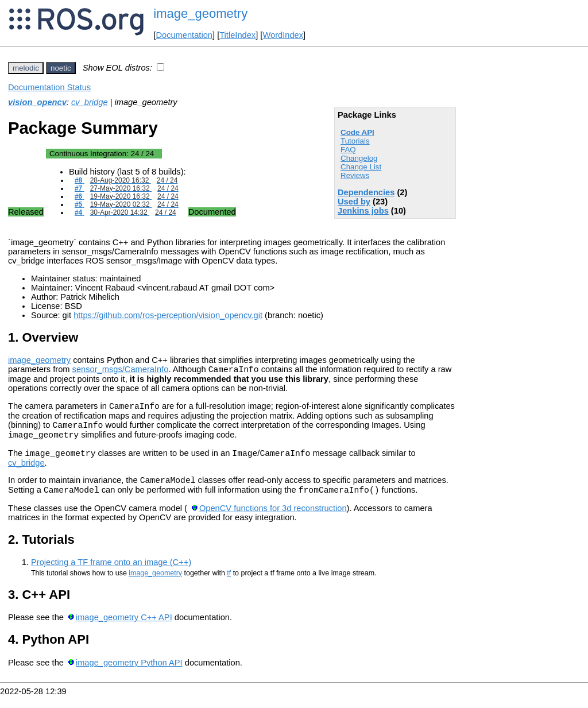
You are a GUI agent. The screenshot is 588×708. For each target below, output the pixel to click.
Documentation (184, 35)
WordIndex (283, 35)
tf (229, 585)
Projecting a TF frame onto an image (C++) (111, 574)
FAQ (348, 150)
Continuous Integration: (102, 154)
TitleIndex (237, 35)
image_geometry (200, 13)
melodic (26, 68)
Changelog (359, 158)
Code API (357, 132)
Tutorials (355, 141)
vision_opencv (37, 102)
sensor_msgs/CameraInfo (121, 371)
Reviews (355, 175)
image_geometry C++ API (124, 629)
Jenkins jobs (363, 211)
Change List (361, 167)
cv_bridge (90, 102)
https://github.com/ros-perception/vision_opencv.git (168, 315)
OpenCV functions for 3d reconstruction (273, 520)
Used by (354, 202)
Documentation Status (49, 87)
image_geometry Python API (129, 675)
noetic (61, 68)
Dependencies (366, 192)
